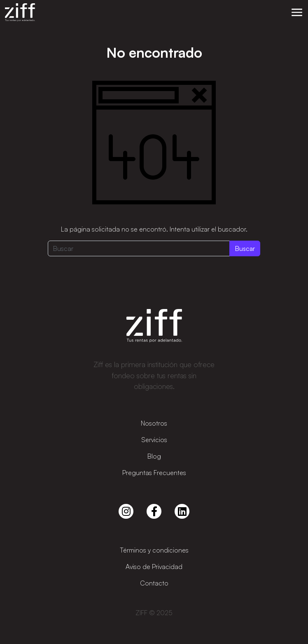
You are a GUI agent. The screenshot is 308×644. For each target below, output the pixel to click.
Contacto (154, 583)
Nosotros (154, 423)
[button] (297, 12)
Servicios (154, 440)
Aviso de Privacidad (154, 567)
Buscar (245, 248)
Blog (154, 456)
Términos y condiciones (154, 550)
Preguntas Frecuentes (154, 473)
